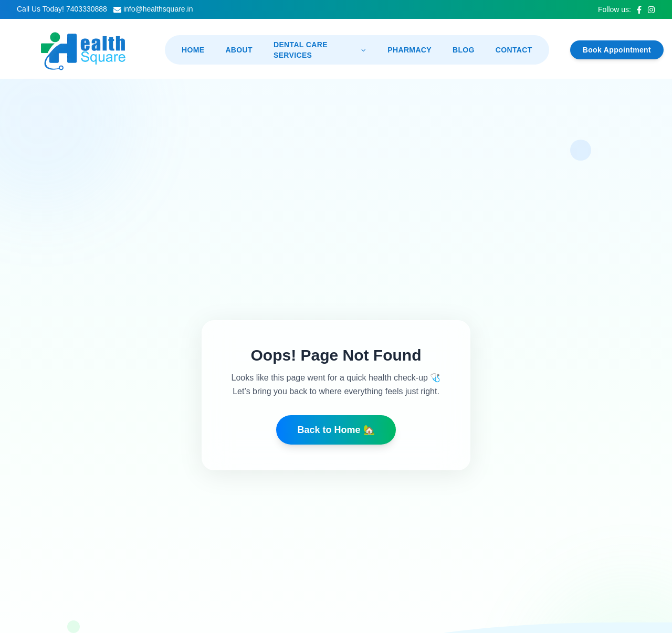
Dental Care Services (320, 50)
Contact (514, 50)
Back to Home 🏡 (336, 430)
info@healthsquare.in (158, 9)
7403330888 (87, 9)
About (239, 50)
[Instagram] (651, 10)
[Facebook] (639, 10)
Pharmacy (409, 50)
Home (193, 50)
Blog (464, 50)
